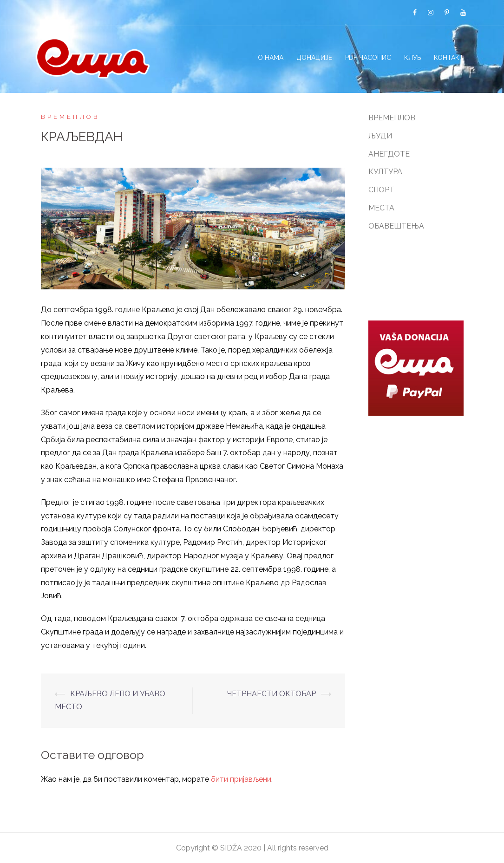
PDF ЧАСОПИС (368, 58)
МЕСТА (381, 208)
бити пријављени (241, 779)
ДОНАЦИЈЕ (314, 58)
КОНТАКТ (449, 58)
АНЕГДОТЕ (389, 154)
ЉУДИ (380, 136)
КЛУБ (412, 58)
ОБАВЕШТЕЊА (396, 226)
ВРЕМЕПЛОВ (70, 117)
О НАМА (271, 58)
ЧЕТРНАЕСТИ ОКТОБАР (272, 694)
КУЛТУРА (385, 172)
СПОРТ (381, 190)
